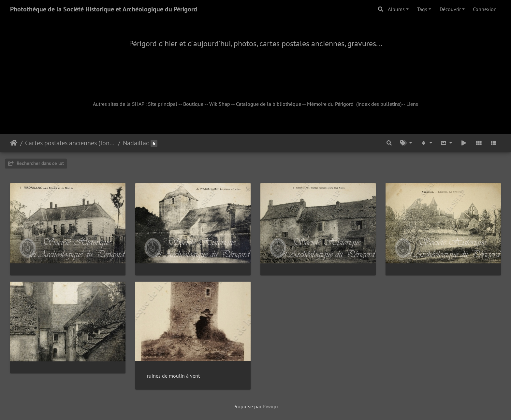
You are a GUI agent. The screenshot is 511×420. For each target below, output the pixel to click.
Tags (422, 9)
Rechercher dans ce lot (36, 163)
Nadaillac (136, 143)
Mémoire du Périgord (330, 104)
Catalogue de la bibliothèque (269, 104)
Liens (412, 104)
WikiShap (220, 104)
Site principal (163, 104)
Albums (396, 9)
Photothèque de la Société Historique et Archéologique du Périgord (104, 9)
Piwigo (270, 406)
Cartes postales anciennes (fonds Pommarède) (70, 143)
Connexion (485, 9)
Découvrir (450, 9)
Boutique (193, 104)
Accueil (14, 143)
